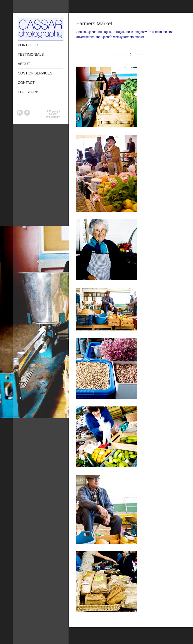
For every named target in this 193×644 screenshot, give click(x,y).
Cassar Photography (53, 115)
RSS (20, 113)
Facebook (27, 113)
